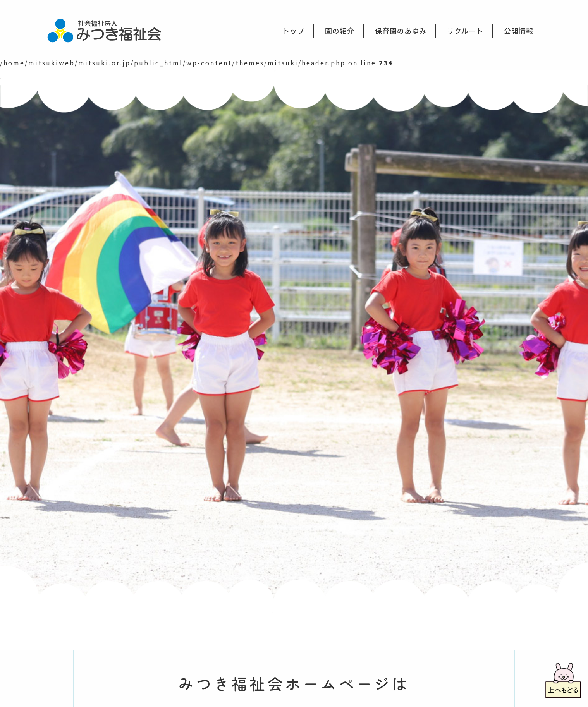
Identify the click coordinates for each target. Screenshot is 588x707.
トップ (293, 31)
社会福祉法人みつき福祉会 (109, 30)
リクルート (465, 31)
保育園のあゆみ (401, 31)
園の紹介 (340, 31)
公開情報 (519, 31)
